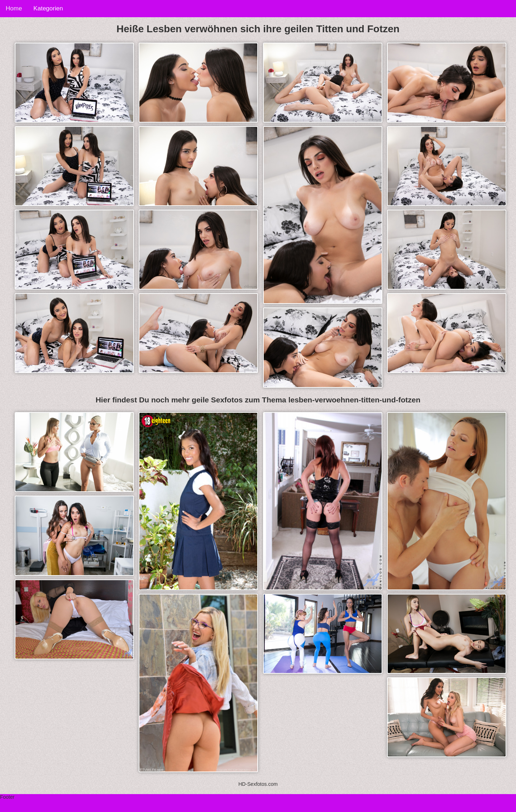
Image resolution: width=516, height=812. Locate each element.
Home (14, 8)
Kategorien (48, 8)
